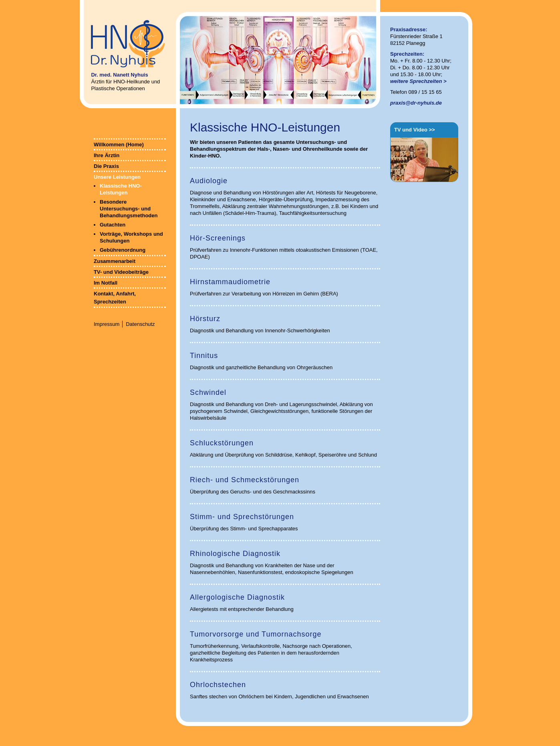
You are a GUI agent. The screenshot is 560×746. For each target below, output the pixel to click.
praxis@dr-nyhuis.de (416, 103)
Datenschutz (140, 324)
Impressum (107, 324)
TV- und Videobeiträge (121, 272)
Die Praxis (106, 166)
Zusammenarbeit (115, 261)
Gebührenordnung (123, 250)
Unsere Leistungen (117, 177)
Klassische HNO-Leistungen (121, 189)
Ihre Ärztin (107, 155)
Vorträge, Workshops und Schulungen (131, 237)
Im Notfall (106, 283)
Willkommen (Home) (119, 145)
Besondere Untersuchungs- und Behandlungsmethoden (129, 209)
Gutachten (113, 225)
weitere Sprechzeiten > (418, 81)
